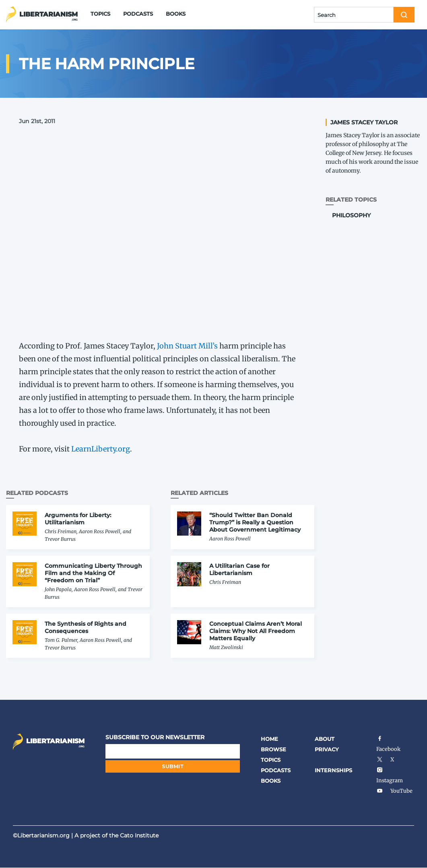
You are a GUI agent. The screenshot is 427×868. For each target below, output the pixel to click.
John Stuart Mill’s (187, 346)
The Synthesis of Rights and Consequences (86, 627)
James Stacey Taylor (364, 122)
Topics (100, 14)
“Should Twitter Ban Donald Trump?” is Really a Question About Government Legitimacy (255, 522)
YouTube (394, 791)
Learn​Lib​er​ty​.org (101, 449)
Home (269, 739)
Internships (333, 770)
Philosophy (351, 215)
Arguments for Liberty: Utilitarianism (78, 519)
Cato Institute (139, 835)
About (325, 739)
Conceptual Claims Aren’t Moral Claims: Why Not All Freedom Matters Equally (256, 631)
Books (176, 14)
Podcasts (138, 14)
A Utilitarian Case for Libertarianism (239, 569)
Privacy (327, 749)
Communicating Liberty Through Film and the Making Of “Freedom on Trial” (93, 573)
